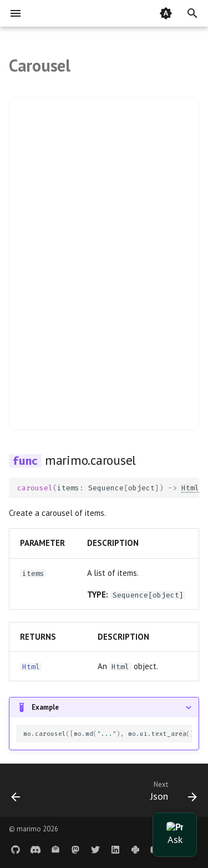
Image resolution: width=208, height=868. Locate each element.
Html (31, 667)
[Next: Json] (172, 794)
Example (45, 707)
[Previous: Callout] (16, 794)
